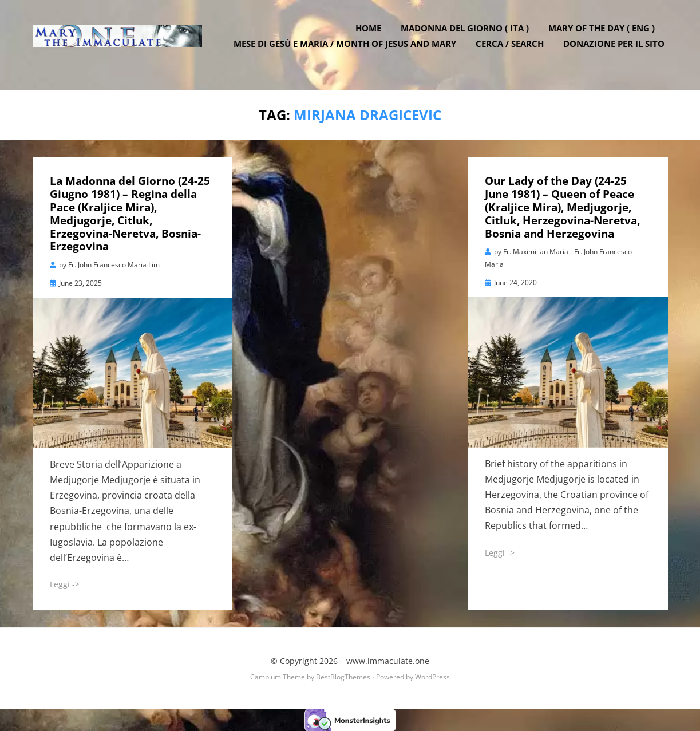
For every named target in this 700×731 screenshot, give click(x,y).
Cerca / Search (513, 52)
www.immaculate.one (388, 660)
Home (372, 36)
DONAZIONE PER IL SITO (617, 52)
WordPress (432, 676)
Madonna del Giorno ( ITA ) (468, 36)
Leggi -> (65, 584)
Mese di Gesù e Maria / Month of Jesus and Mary (348, 52)
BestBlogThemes (343, 676)
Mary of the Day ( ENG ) (605, 36)
